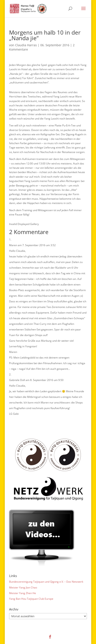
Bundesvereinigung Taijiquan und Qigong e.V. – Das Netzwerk (46, 582)
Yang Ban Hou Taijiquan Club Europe (31, 599)
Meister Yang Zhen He (23, 593)
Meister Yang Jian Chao (23, 587)
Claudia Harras (26, 45)
